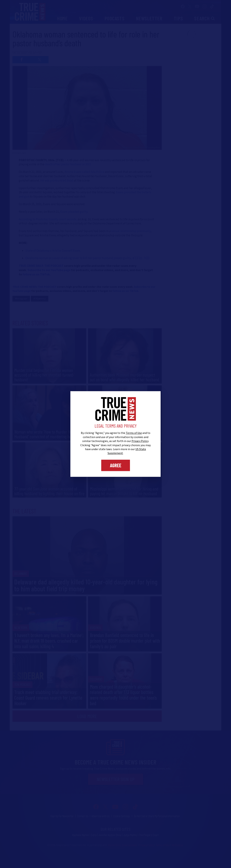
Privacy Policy (140, 441)
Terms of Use (134, 433)
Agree (116, 465)
